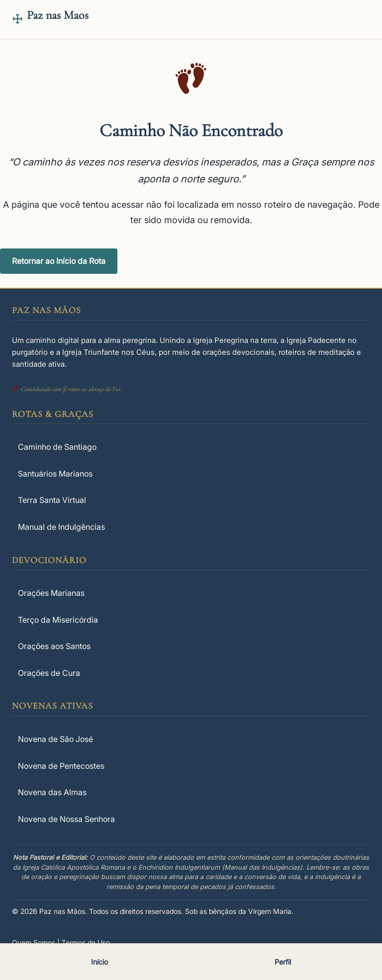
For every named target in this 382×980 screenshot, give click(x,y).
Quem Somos (34, 942)
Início (99, 962)
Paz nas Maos (58, 15)
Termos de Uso (86, 942)
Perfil (283, 962)
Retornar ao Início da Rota (59, 261)
